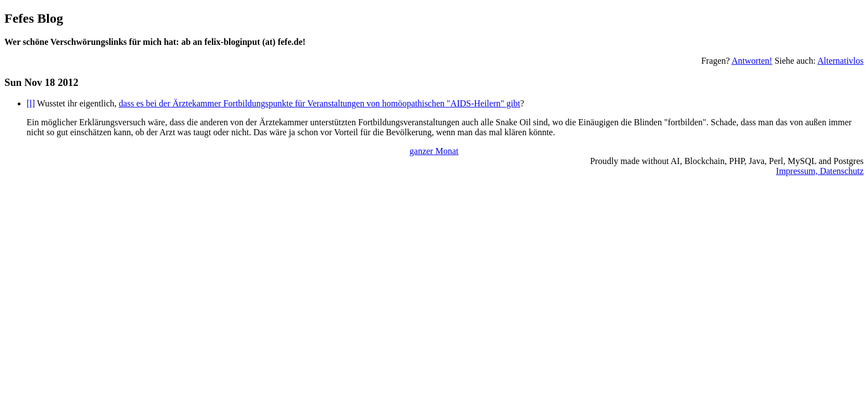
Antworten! (752, 61)
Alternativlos (840, 61)
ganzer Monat (434, 151)
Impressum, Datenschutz (820, 171)
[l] (31, 103)
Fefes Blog (34, 18)
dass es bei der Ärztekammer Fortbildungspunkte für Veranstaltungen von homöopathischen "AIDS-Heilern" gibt (320, 103)
